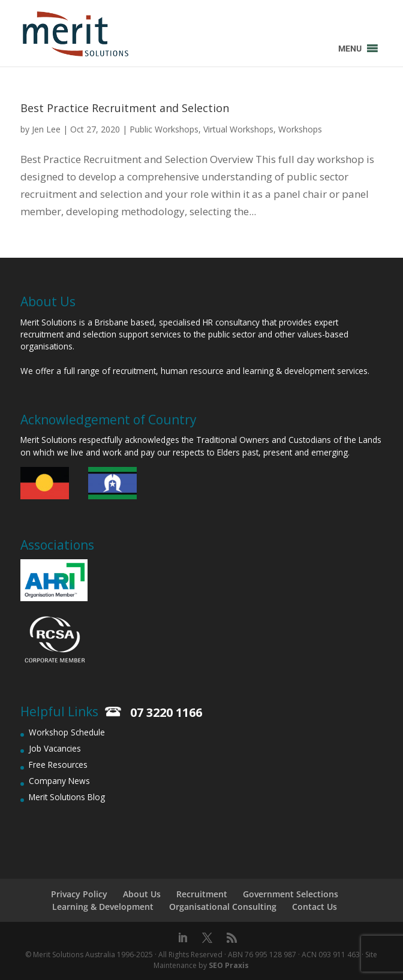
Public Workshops (164, 129)
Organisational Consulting (223, 907)
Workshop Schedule (67, 732)
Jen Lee (46, 129)
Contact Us (315, 907)
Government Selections (291, 894)
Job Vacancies (55, 748)
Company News (59, 781)
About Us (142, 894)
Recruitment (202, 894)
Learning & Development (103, 907)
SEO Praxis (229, 965)
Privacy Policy (79, 894)
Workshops (300, 129)
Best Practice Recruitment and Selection (125, 108)
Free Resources (58, 765)
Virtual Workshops (238, 129)
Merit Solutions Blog (67, 797)
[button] (350, 49)
